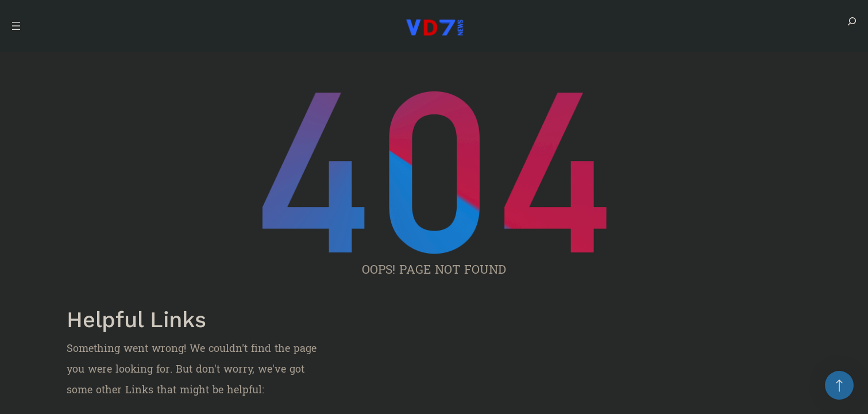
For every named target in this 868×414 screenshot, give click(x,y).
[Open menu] (16, 26)
